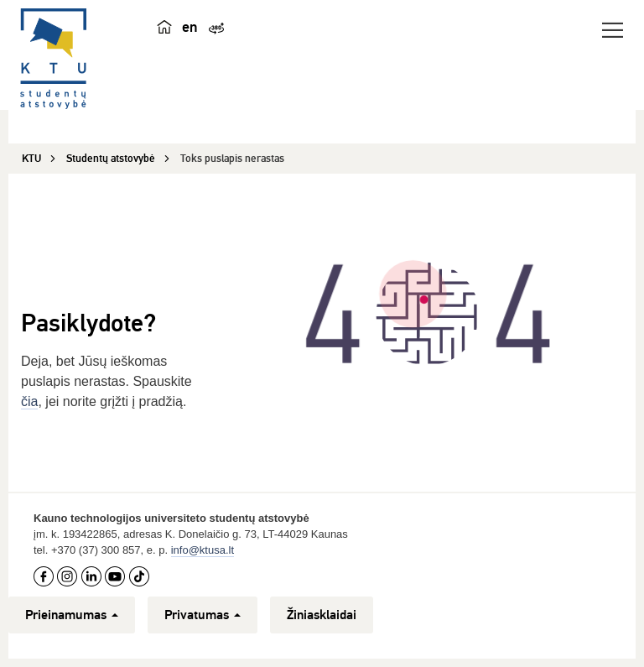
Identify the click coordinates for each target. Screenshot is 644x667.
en (190, 27)
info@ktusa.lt (203, 550)
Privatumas (203, 615)
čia (29, 401)
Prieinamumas (72, 615)
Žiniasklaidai (322, 615)
